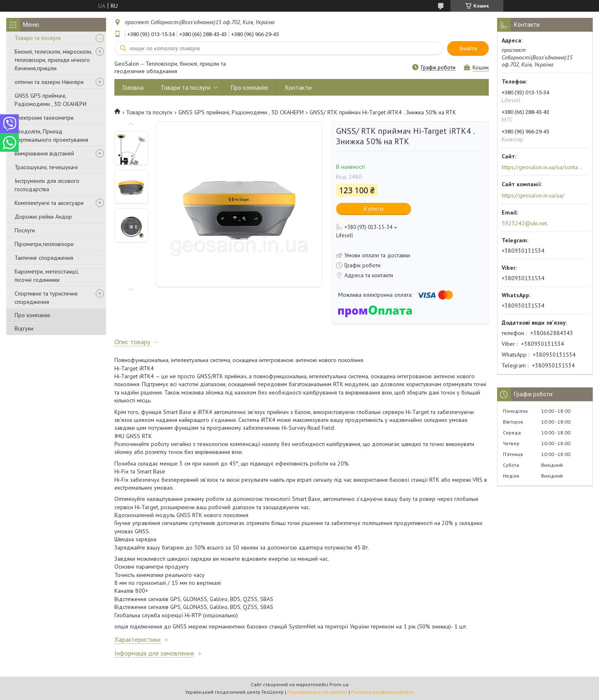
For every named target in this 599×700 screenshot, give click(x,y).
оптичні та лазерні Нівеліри (49, 82)
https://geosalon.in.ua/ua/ (533, 195)
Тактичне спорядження (44, 258)
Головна (133, 87)
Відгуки (24, 328)
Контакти (298, 87)
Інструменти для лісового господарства (47, 185)
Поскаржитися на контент (317, 692)
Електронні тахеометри (44, 118)
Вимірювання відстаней (44, 153)
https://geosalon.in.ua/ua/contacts (542, 167)
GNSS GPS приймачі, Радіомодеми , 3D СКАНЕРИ (51, 100)
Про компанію (32, 315)
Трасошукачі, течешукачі (46, 167)
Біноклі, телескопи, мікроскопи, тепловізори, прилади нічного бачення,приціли (53, 60)
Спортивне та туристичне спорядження (46, 298)
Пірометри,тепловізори (44, 244)
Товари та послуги (38, 38)
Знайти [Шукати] (468, 48)
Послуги (25, 230)
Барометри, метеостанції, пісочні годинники (47, 276)
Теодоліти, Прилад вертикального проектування (51, 136)
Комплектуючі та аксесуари (49, 203)
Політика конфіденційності (383, 692)
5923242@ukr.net (524, 223)
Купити (374, 208)
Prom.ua (339, 684)
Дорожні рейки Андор (43, 217)
